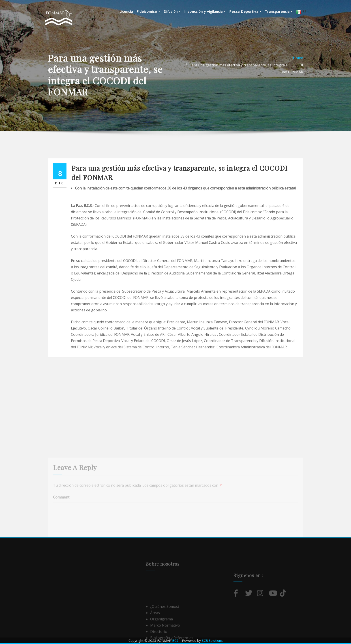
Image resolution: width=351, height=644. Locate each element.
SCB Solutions (212, 640)
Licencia (126, 11)
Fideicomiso (148, 11)
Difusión (172, 11)
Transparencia (279, 11)
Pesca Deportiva (245, 11)
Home (298, 68)
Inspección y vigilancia (205, 11)
